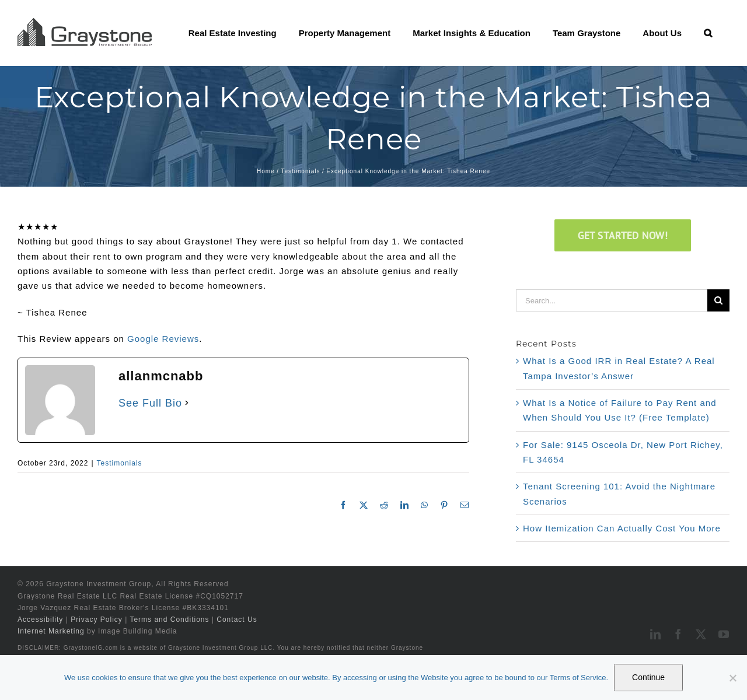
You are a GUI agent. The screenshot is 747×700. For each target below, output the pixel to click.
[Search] (718, 300)
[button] (708, 33)
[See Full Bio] (187, 403)
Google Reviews (163, 339)
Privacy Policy (97, 619)
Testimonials (120, 463)
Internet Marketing (51, 631)
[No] (732, 678)
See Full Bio (150, 403)
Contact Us (237, 619)
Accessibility (40, 619)
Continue (648, 677)
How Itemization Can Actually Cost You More (622, 528)
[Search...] (612, 300)
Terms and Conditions (169, 619)
